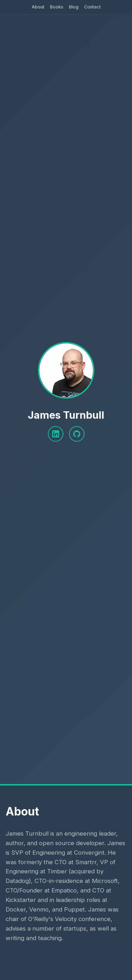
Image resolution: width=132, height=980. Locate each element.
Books (57, 7)
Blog (74, 7)
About (38, 7)
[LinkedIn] (56, 434)
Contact (92, 7)
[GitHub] (77, 434)
